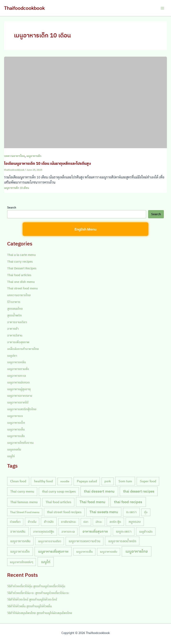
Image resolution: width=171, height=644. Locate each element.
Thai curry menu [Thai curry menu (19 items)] (22, 491)
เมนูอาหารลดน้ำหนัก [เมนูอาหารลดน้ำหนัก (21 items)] (122, 541)
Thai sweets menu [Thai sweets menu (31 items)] (104, 512)
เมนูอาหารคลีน (16, 362)
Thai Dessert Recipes (22, 268)
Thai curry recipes (20, 262)
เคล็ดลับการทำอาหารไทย (23, 349)
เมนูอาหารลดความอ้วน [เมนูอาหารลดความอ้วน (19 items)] (84, 541)
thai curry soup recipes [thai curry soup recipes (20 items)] (59, 491)
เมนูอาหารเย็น (16, 429)
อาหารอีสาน (15, 335)
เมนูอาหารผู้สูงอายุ (19, 389)
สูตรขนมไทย (15, 309)
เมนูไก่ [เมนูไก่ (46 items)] (46, 562)
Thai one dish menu (21, 282)
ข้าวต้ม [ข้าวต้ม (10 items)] (32, 522)
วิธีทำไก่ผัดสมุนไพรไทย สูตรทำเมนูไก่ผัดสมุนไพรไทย (40, 613)
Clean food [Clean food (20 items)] (18, 481)
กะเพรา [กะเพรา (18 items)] (131, 512)
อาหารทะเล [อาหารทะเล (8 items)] (68, 531)
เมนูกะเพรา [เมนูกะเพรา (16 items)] (124, 531)
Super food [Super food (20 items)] (148, 481)
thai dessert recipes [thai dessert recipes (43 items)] (139, 491)
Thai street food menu (22, 288)
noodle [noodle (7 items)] (65, 481)
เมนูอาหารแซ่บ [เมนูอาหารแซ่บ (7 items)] (109, 552)
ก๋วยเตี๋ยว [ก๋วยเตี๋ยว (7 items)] (15, 522)
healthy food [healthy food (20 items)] (43, 481)
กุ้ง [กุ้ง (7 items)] (146, 512)
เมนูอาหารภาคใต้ (18, 402)
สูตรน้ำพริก (14, 315)
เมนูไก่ (11, 456)
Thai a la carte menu (21, 255)
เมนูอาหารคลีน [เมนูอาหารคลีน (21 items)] (20, 541)
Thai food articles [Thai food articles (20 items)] (58, 502)
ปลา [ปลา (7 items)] (86, 522)
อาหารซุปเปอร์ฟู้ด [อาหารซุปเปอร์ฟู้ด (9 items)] (44, 531)
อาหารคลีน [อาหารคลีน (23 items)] (18, 531)
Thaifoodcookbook (24, 8)
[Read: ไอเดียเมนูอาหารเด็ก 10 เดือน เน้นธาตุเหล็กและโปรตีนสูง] (85, 102)
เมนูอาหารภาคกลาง (20, 396)
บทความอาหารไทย (14, 156)
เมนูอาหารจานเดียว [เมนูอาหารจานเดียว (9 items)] (50, 541)
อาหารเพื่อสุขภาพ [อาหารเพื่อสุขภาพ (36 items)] (95, 531)
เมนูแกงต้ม (14, 449)
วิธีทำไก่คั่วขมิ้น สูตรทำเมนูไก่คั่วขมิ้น (29, 606)
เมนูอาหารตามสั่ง (18, 369)
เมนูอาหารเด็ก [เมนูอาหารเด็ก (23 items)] (20, 551)
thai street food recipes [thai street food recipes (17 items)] (64, 512)
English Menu (85, 229)
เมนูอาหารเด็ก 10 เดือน (17, 188)
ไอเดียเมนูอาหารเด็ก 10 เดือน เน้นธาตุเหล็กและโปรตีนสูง (47, 163)
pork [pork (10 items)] (108, 481)
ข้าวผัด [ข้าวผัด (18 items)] (49, 522)
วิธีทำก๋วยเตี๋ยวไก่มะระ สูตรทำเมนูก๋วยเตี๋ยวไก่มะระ (38, 593)
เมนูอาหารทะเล (17, 376)
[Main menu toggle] (162, 8)
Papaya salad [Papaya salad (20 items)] (87, 481)
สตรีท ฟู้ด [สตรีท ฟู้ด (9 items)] (115, 522)
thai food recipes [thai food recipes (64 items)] (128, 502)
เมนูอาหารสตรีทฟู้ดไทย (22, 409)
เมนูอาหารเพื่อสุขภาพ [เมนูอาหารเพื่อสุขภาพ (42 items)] (53, 551)
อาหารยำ (13, 329)
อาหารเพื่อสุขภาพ (18, 342)
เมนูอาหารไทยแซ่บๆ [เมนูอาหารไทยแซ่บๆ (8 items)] (21, 562)
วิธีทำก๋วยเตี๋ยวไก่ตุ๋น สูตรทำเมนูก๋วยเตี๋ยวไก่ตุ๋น (36, 586)
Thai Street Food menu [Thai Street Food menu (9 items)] (25, 512)
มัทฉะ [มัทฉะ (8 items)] (99, 522)
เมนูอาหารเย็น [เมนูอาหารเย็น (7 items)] (84, 552)
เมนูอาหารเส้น (16, 436)
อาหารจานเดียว (17, 322)
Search (12, 207)
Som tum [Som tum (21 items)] (125, 481)
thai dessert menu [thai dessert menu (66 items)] (99, 491)
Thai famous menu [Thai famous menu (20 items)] (24, 502)
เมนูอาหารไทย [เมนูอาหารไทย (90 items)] (137, 551)
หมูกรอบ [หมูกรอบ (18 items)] (135, 522)
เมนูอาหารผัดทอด (18, 382)
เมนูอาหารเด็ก (34, 156)
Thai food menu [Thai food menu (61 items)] (92, 502)
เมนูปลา (12, 356)
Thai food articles (19, 275)
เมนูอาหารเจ (15, 416)
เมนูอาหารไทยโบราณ (20, 443)
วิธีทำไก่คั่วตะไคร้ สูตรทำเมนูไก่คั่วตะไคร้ (32, 599)
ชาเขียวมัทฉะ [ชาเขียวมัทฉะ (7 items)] (69, 522)
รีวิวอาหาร (14, 302)
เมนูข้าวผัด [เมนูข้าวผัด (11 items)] (146, 531)
